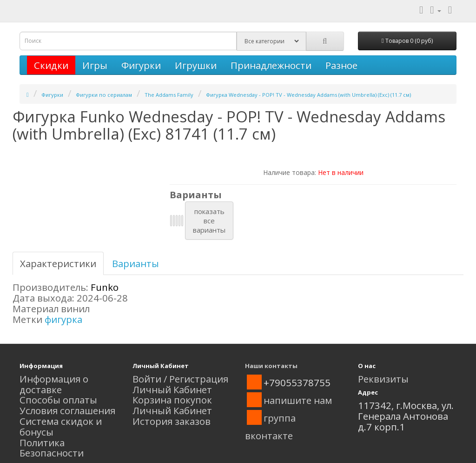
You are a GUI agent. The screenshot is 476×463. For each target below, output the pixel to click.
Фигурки (141, 65)
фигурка (63, 319)
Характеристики (58, 263)
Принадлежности (271, 65)
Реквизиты (383, 379)
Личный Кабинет (172, 389)
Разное (341, 65)
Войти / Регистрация (180, 379)
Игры (95, 65)
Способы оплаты (58, 400)
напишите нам (298, 400)
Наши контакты (271, 366)
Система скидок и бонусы (61, 426)
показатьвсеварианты (209, 221)
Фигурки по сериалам (104, 95)
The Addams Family (169, 95)
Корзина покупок (172, 400)
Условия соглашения (67, 410)
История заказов (172, 421)
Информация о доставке (54, 384)
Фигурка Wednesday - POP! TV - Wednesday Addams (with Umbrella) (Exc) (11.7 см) (308, 95)
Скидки (51, 65)
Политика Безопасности (52, 448)
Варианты (136, 263)
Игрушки (196, 65)
